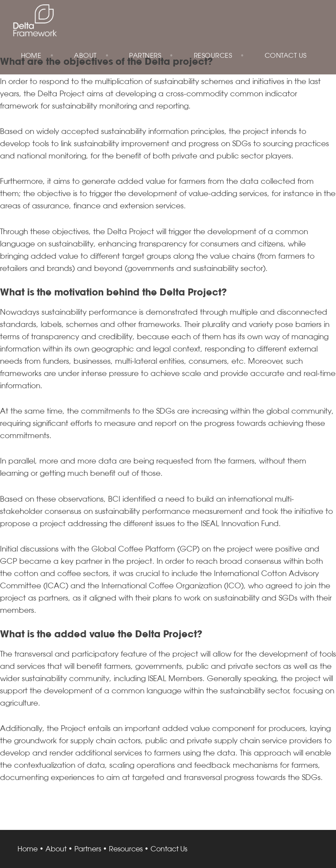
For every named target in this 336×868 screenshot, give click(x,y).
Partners (145, 55)
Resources (213, 55)
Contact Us (286, 55)
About (85, 55)
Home (31, 55)
